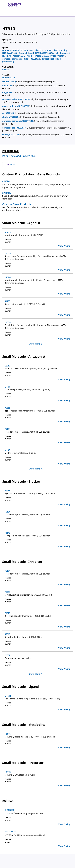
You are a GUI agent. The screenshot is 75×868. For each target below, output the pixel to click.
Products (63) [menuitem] (10, 151)
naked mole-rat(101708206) (16, 106)
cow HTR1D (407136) (31, 56)
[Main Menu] (4, 5)
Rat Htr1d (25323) (54, 50)
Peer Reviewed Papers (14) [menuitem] (19, 156)
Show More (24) (37, 344)
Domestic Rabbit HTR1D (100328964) (36, 53)
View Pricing (64, 246)
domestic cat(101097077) (15, 128)
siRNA (6, 181)
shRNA (7, 193)
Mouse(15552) (9, 82)
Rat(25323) (8, 86)
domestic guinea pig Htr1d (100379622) (21, 59)
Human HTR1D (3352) (13, 50)
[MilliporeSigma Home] (15, 5)
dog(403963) (9, 92)
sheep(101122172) (11, 135)
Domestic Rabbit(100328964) (16, 99)
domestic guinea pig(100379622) (18, 121)
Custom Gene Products (17, 204)
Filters (11, 165)
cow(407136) (9, 113)
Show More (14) (37, 674)
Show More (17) (37, 469)
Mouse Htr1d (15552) (34, 50)
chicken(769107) (10, 117)
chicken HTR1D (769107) (54, 56)
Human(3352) (9, 78)
